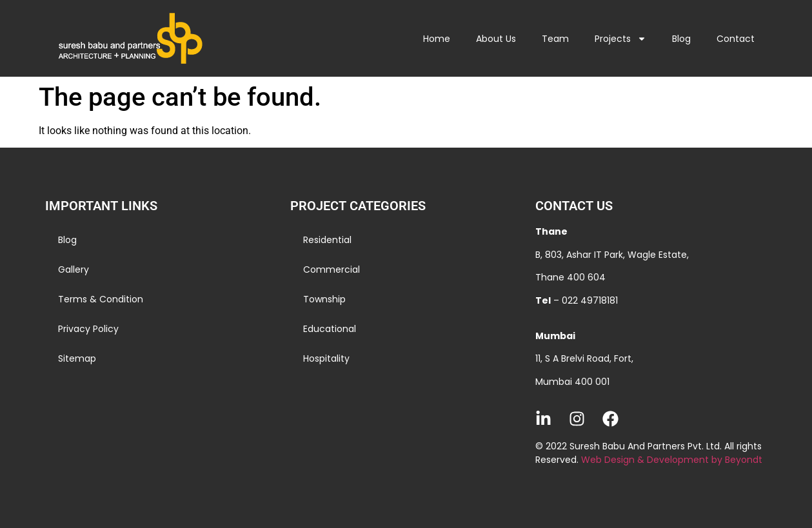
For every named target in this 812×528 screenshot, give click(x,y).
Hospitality (326, 358)
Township (324, 299)
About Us (496, 39)
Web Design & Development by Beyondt (672, 460)
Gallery (74, 269)
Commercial (332, 269)
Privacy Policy (88, 329)
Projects (620, 39)
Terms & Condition (101, 299)
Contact (736, 39)
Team (555, 39)
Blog (681, 39)
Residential (327, 240)
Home (437, 39)
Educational (330, 329)
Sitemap (77, 358)
